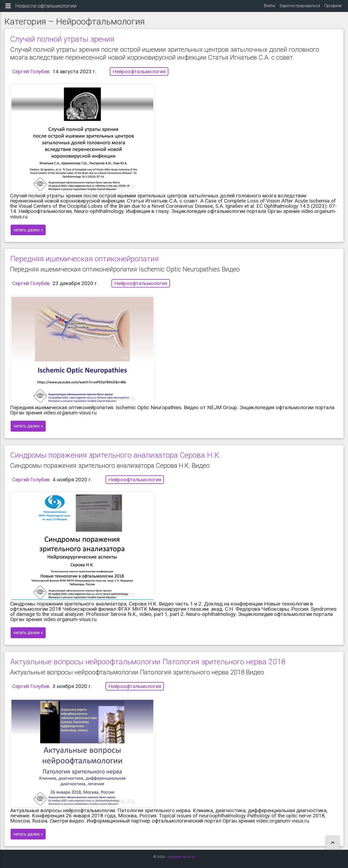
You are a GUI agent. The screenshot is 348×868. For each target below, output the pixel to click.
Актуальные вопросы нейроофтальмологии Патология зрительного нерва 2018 (148, 666)
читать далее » (28, 234)
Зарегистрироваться (300, 8)
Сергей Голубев (31, 76)
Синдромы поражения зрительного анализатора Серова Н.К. (116, 459)
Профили (333, 8)
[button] (333, 843)
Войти (270, 8)
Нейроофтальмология (139, 76)
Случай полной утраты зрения (62, 43)
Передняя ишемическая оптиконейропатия (84, 263)
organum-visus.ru (181, 857)
